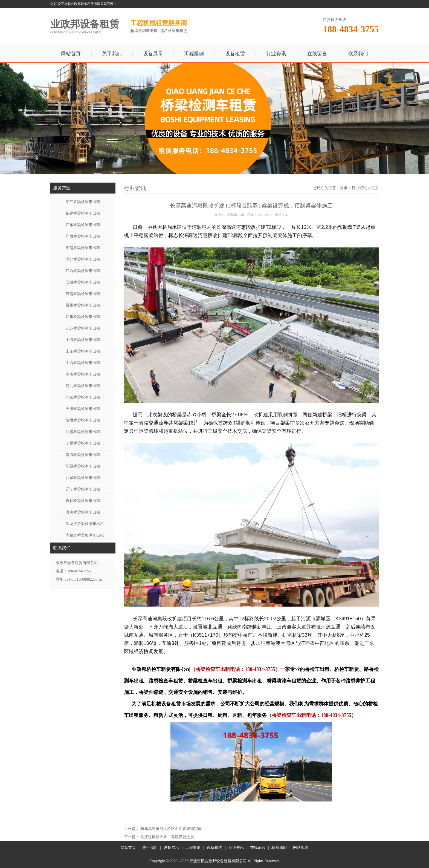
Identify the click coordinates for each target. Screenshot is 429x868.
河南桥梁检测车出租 (83, 374)
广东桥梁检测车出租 (83, 225)
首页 (344, 188)
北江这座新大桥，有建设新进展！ (169, 837)
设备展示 (153, 54)
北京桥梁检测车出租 (83, 397)
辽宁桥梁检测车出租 (83, 489)
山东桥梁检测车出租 (83, 351)
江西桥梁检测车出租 (83, 271)
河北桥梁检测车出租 (83, 386)
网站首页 (71, 54)
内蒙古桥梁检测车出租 (85, 535)
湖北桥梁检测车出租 (83, 259)
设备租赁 (235, 54)
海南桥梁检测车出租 (83, 512)
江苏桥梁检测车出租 (83, 328)
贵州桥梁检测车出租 (83, 305)
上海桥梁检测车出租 (83, 340)
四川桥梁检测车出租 (83, 317)
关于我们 (112, 54)
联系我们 (358, 54)
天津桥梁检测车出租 (83, 409)
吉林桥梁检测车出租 (83, 501)
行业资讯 (276, 54)
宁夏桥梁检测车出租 (83, 443)
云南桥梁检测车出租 (83, 294)
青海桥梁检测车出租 (83, 455)
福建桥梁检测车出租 (83, 213)
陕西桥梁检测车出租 (83, 420)
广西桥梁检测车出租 (83, 236)
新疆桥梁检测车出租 (83, 466)
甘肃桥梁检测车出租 (83, 432)
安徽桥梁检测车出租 (83, 282)
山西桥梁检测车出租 (83, 363)
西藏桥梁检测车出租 (83, 478)
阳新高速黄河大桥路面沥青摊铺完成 (171, 829)
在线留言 (317, 54)
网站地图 (301, 848)
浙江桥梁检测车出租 (83, 202)
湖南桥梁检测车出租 (83, 248)
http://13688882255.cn (85, 579)
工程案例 (194, 54)
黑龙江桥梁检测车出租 (85, 524)
